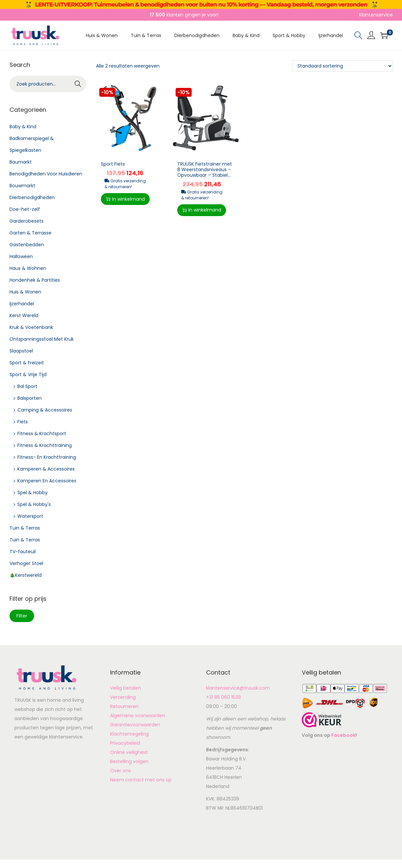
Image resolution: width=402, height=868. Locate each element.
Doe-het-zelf (25, 209)
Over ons (120, 771)
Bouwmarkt (22, 186)
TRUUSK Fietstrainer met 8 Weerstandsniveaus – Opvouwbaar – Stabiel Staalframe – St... (205, 172)
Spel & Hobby (32, 493)
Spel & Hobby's (34, 504)
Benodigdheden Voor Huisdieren (46, 174)
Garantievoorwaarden (135, 725)
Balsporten (29, 398)
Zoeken (78, 85)
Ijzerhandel (22, 304)
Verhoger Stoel (26, 563)
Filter (22, 616)
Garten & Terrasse (30, 233)
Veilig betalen (125, 688)
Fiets (23, 422)
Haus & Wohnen (28, 268)
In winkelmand (125, 199)
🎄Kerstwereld (26, 575)
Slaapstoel (21, 351)
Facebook (343, 735)
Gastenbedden (27, 245)
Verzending (123, 697)
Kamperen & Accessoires (46, 469)
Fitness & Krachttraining (45, 445)
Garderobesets (27, 221)
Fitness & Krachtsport (42, 434)
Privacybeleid (125, 743)
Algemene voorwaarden (138, 716)
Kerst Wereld (24, 315)
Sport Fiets (113, 164)
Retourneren (124, 706)
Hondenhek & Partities (35, 280)
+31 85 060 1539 (223, 697)
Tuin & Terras (25, 528)
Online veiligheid (129, 752)
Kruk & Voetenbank (31, 327)
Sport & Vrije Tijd (28, 374)
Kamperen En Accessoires (47, 481)
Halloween (21, 256)
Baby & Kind (23, 127)
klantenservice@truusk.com (238, 688)
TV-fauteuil (23, 552)
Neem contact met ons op (141, 780)
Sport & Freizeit (27, 363)
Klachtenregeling (129, 734)
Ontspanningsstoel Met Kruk (42, 339)
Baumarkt (21, 162)
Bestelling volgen (129, 761)
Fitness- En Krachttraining (47, 457)
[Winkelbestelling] (343, 66)
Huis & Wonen (25, 292)
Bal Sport (27, 386)
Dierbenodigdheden (32, 197)
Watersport (30, 516)
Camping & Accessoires (45, 410)
